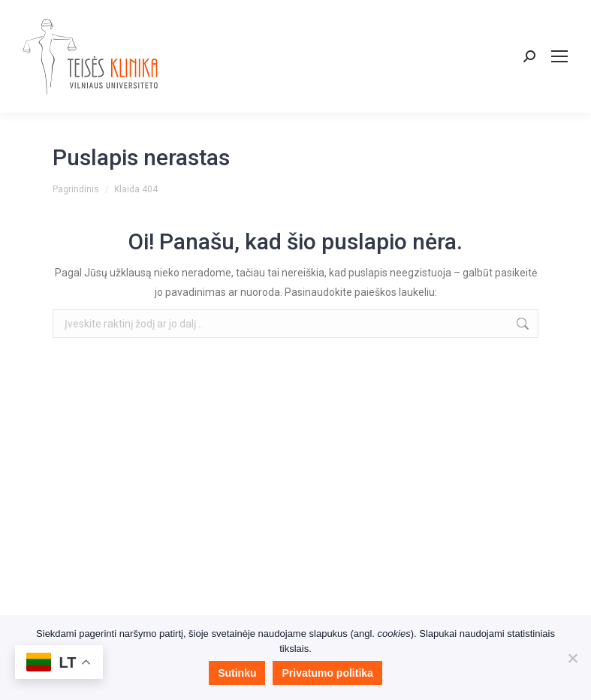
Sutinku (237, 673)
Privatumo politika (327, 673)
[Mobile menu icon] (559, 56)
